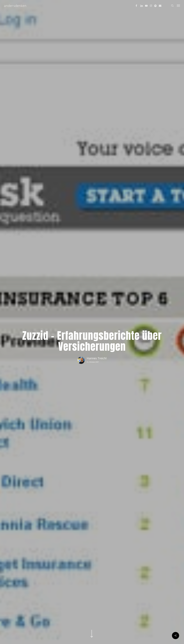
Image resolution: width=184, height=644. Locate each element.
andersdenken (15, 6)
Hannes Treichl (97, 358)
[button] (178, 6)
